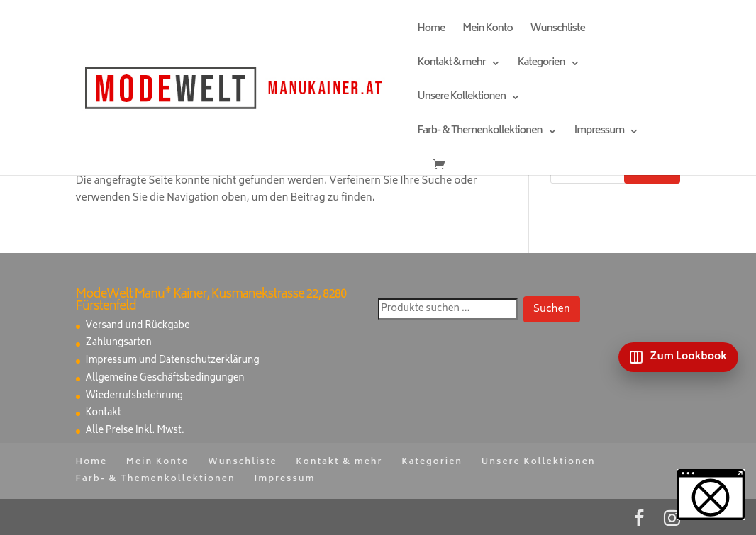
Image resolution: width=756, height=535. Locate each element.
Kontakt (104, 413)
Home (432, 31)
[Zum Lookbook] (678, 357)
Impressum (599, 133)
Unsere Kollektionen (462, 99)
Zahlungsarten (119, 343)
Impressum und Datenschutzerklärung (173, 361)
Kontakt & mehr (452, 65)
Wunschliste (558, 31)
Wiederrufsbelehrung (134, 396)
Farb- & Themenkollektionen (480, 133)
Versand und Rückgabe (138, 326)
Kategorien (541, 65)
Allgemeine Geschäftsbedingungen (165, 379)
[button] (711, 495)
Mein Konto (487, 31)
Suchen (552, 309)
